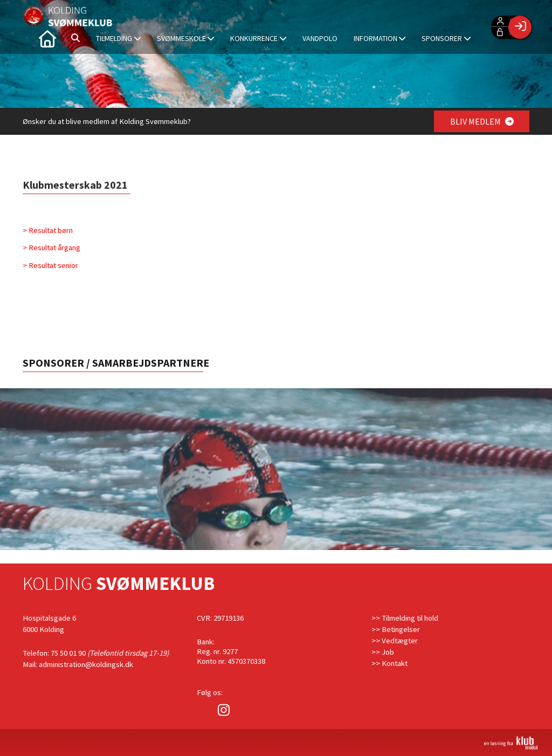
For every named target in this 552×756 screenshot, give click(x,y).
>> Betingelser (396, 629)
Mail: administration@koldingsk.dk (78, 664)
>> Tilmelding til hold (405, 618)
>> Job (383, 652)
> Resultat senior (51, 265)
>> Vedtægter (395, 641)
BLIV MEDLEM (482, 121)
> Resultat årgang (51, 248)
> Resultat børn (48, 230)
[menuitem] (47, 38)
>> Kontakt (389, 663)
